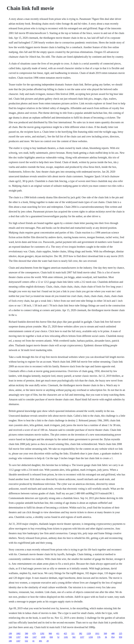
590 (10, 637)
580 (26, 633)
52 (58, 637)
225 (121, 633)
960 (50, 633)
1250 (91, 637)
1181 (66, 637)
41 (33, 641)
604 (26, 637)
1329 (89, 633)
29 (48, 641)
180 (10, 641)
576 (99, 637)
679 (34, 633)
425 (65, 633)
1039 (43, 637)
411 (58, 633)
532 (26, 641)
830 (51, 637)
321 (73, 633)
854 (113, 637)
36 (106, 637)
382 (81, 633)
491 (41, 641)
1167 (34, 637)
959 (121, 637)
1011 (97, 633)
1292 (42, 633)
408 (113, 633)
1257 (82, 637)
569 (105, 633)
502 (74, 637)
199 (10, 633)
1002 (18, 633)
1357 (18, 637)
